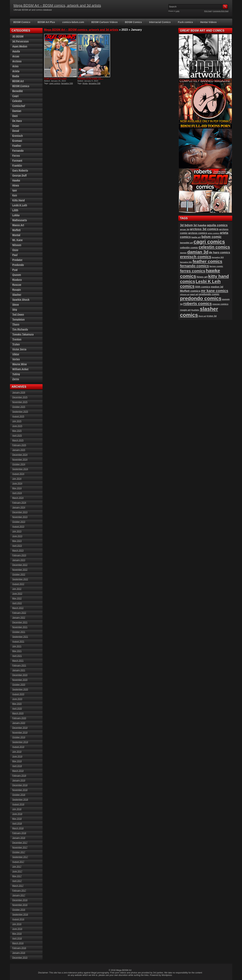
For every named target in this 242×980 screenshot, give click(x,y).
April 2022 (17, 603)
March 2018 (18, 828)
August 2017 (18, 862)
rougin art (185, 310)
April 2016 (17, 938)
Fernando (18, 151)
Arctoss (17, 61)
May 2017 (17, 876)
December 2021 (20, 622)
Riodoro (17, 280)
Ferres (16, 156)
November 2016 (20, 905)
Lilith (15, 210)
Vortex (16, 359)
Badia (16, 76)
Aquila (16, 51)
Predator (18, 260)
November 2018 (20, 790)
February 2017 (19, 891)
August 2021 (18, 642)
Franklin (17, 165)
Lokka (16, 215)
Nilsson (17, 245)
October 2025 (19, 407)
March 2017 (18, 886)
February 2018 (19, 833)
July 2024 (17, 479)
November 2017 (20, 848)
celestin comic (189, 248)
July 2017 (17, 867)
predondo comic (209, 294)
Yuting (16, 374)
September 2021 (20, 637)
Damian (17, 111)
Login (177, 11)
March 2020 (18, 713)
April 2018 (17, 824)
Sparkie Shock (21, 300)
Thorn (16, 324)
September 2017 (20, 857)
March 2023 (18, 551)
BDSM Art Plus (46, 22)
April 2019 (17, 766)
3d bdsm (187, 225)
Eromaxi (17, 141)
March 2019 (18, 771)
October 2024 (19, 464)
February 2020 (19, 718)
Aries (16, 66)
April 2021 (17, 656)
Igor (15, 190)
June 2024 (17, 484)
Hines (16, 185)
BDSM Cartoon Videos (104, 22)
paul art (194, 294)
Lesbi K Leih (20, 205)
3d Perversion (21, 41)
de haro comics (220, 252)
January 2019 (19, 780)
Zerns (16, 379)
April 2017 (17, 881)
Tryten (16, 344)
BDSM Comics (22, 22)
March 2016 (18, 943)
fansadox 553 (218, 257)
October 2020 (19, 685)
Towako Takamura (23, 334)
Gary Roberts (20, 170)
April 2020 (17, 709)
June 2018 (17, 814)
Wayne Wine (20, 364)
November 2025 (20, 402)
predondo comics (201, 298)
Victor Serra (19, 349)
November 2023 (20, 517)
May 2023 (17, 541)
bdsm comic (211, 237)
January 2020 (19, 723)
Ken (15, 195)
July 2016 (17, 924)
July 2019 (17, 752)
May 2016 (17, 934)
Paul (15, 255)
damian (183, 253)
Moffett (17, 230)
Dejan (16, 126)
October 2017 (19, 852)
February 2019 (19, 776)
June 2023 (17, 536)
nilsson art (185, 294)
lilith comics (203, 287)
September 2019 (20, 742)
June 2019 (17, 757)
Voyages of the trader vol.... (90, 78)
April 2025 (17, 436)
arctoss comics (198, 233)
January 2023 (19, 560)
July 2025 (17, 421)
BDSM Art (18, 81)
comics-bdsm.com (73, 22)
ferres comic (216, 266)
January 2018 (19, 838)
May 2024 (17, 488)
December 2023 (20, 512)
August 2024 (18, 474)
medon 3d (217, 287)
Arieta (85, 83)
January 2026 (19, 393)
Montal (16, 235)
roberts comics (198, 304)
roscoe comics (220, 304)
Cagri (16, 96)
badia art (196, 237)
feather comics (207, 261)
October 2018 (19, 795)
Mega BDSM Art (124, 970)
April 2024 (17, 493)
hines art (202, 277)
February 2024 (19, 503)
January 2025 (19, 450)
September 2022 (20, 579)
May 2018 (17, 819)
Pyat (15, 270)
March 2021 (18, 661)
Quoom (17, 275)
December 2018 (20, 785)
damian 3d (198, 252)
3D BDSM (18, 36)
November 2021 (20, 627)
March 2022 (18, 608)
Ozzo (15, 250)
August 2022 (18, 584)
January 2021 (19, 670)
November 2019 (20, 733)
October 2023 (19, 522)
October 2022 (19, 575)
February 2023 (19, 555)
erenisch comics (196, 257)
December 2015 (20, 958)
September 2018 (20, 800)
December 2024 (20, 455)
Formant (17, 161)
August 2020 (18, 694)
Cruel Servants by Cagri (55, 78)
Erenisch (18, 136)
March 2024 (18, 498)
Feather (17, 146)
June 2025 (17, 426)
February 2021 (19, 666)
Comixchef (19, 106)
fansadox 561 (186, 262)
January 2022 (19, 618)
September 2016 (20, 915)
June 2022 (17, 594)
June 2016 (17, 929)
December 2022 (20, 565)
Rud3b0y (195, 310)
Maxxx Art (18, 225)
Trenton (17, 339)
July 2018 (17, 809)
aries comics (214, 233)
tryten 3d (212, 316)
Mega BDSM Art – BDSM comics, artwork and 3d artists (57, 5)
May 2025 (17, 431)
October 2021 (19, 632)
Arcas (16, 56)
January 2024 (19, 507)
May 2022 (17, 598)
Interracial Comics (160, 22)
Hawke (16, 180)
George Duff (20, 175)
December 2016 (20, 900)
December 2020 (20, 675)
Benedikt (18, 91)
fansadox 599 (67, 83)
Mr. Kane (18, 240)
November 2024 (20, 460)
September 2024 (20, 469)
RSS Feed (208, 11)
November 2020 (20, 680)
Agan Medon (20, 46)
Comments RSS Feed (221, 11)
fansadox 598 (94, 83)
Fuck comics (186, 22)
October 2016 (19, 910)
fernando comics (195, 266)
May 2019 (17, 761)
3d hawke (200, 225)
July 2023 (17, 531)
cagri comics (55, 83)
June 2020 (17, 699)
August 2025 (18, 416)
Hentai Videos (208, 22)
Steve (16, 305)
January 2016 (19, 953)
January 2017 (19, 895)
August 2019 (18, 747)
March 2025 (18, 440)
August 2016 (18, 919)
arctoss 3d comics (204, 229)
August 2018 (18, 804)
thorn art (202, 316)
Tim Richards (20, 329)
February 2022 (19, 613)
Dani (15, 116)
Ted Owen (18, 314)
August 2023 (18, 527)
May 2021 (17, 651)
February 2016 (19, 948)
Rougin (17, 290)
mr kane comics (215, 291)
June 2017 (17, 871)
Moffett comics (190, 291)
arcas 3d (185, 229)
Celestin (17, 101)
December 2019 (20, 728)
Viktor (16, 354)
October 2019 (19, 737)
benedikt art (187, 243)
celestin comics (214, 247)
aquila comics (217, 225)
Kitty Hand (19, 200)
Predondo (18, 265)
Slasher (17, 295)
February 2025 (19, 445)
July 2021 (17, 646)
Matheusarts (20, 220)
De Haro (17, 121)
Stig (15, 310)
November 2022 (20, 570)
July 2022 (17, 589)
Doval (16, 131)
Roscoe (17, 285)
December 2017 (20, 843)
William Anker (21, 369)
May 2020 (17, 704)
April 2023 (17, 546)
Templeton (19, 319)
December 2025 (20, 397)
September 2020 (20, 689)
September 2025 (20, 412)
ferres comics (193, 271)
